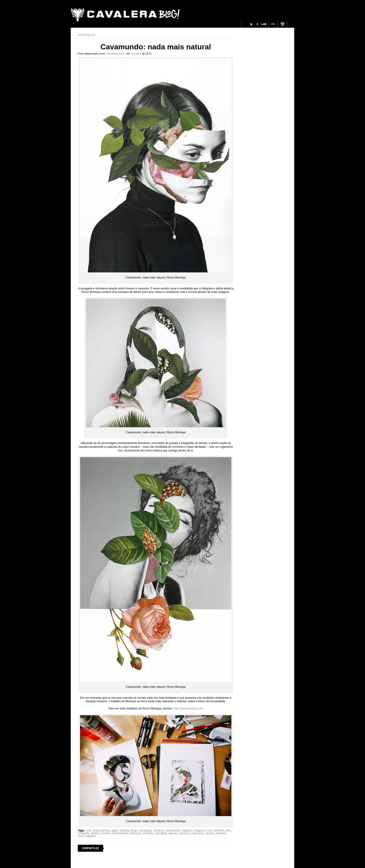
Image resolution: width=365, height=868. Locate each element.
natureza (184, 833)
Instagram (246, 24)
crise (209, 831)
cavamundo (172, 831)
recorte (210, 833)
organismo (197, 833)
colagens (199, 831)
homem (106, 833)
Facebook (257, 24)
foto (228, 831)
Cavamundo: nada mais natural (156, 47)
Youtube (264, 24)
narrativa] (161, 833)
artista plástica (101, 831)
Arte (88, 831)
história (96, 833)
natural (173, 833)
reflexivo (221, 833)
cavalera (158, 831)
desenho (219, 831)
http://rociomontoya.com (188, 709)
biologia (124, 831)
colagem (187, 831)
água (115, 831)
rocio (81, 836)
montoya (148, 833)
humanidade (120, 833)
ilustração (135, 833)
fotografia (84, 833)
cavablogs (145, 831)
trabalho (90, 836)
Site (273, 24)
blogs (134, 831)
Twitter (252, 24)
